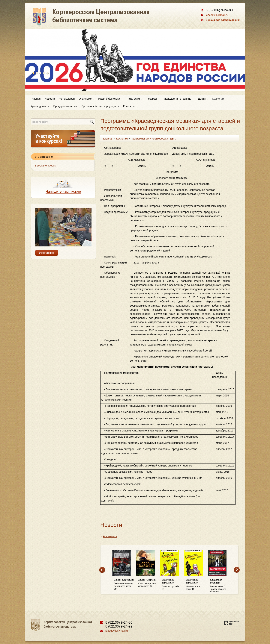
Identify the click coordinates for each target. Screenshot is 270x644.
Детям (203, 99)
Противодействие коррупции (100, 106)
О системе (86, 99)
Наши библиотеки (110, 99)
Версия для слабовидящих (223, 20)
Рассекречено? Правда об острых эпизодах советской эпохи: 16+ (220, 585)
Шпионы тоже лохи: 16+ (196, 584)
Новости (50, 99)
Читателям (135, 99)
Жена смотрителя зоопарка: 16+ (148, 583)
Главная (36, 99)
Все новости (110, 537)
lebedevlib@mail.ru (217, 15)
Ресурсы (153, 99)
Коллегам (219, 99)
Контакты (129, 106)
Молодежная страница (179, 99)
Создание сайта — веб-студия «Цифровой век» (231, 623)
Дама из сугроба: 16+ (172, 584)
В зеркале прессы (45, 166)
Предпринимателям (65, 106)
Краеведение (40, 106)
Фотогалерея (67, 99)
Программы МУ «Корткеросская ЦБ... (153, 139)
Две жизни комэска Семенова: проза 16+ (124, 584)
